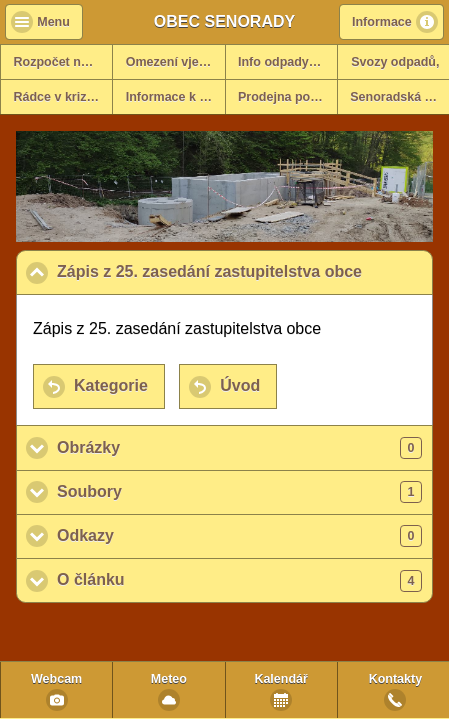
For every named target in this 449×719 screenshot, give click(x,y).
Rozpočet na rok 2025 (63, 62)
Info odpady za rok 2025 (287, 62)
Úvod (240, 385)
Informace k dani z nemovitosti (175, 97)
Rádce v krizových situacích (63, 97)
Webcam (56, 679)
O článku (239, 581)
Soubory (239, 492)
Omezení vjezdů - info (175, 62)
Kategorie (111, 385)
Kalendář (281, 679)
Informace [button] (382, 22)
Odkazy (239, 536)
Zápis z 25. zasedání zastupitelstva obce (245, 271)
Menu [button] (53, 22)
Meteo (169, 679)
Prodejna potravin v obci (287, 97)
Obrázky (239, 448)
